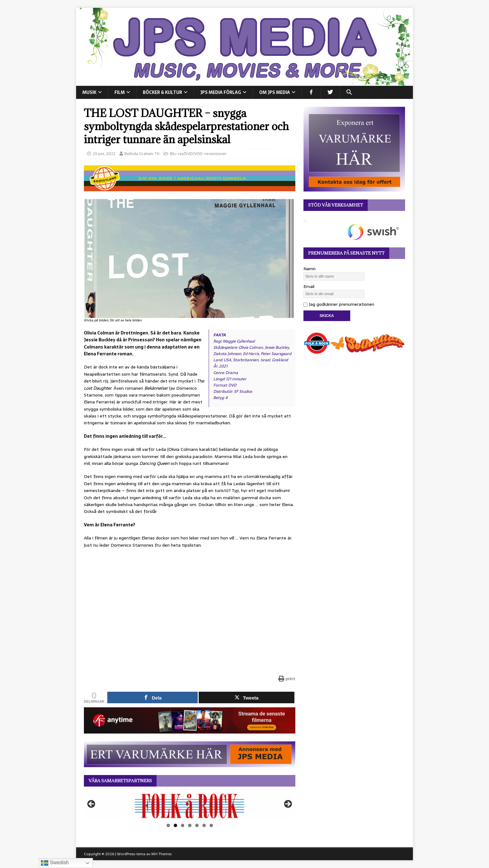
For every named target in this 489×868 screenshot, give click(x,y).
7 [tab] (211, 825)
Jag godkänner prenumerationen (339, 304)
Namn (310, 269)
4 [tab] (190, 825)
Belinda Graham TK (142, 154)
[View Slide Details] (190, 806)
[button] (349, 92)
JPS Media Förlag (221, 92)
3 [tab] (183, 825)
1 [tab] (168, 825)
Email (309, 286)
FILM (120, 92)
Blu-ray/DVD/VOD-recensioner (198, 154)
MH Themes (161, 854)
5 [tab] (197, 825)
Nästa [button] (288, 804)
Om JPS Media (275, 92)
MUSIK (89, 92)
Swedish (55, 863)
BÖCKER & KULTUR (162, 92)
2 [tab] (175, 825)
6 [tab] (204, 825)
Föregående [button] (92, 804)
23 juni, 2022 (104, 154)
